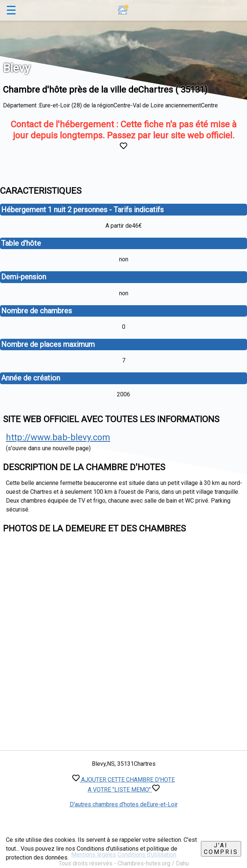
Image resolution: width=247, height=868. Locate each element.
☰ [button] (11, 10)
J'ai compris (221, 849)
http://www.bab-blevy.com (58, 437)
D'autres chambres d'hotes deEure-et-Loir (124, 804)
